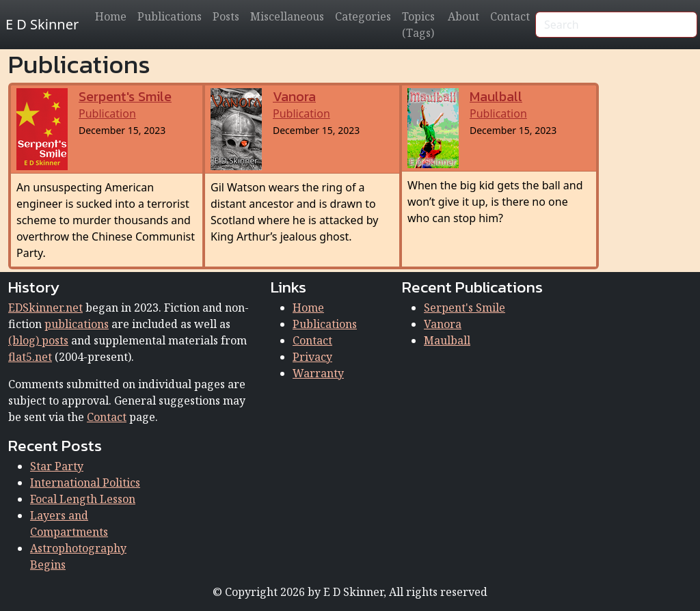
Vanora (443, 324)
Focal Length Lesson (83, 499)
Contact (510, 16)
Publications (170, 16)
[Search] (616, 25)
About (463, 16)
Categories (363, 16)
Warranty (318, 373)
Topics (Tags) (418, 25)
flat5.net (30, 357)
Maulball (447, 340)
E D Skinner (42, 24)
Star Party (57, 466)
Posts (226, 16)
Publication (125, 105)
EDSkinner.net (45, 308)
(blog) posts (38, 340)
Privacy (312, 357)
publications (77, 324)
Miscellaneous (287, 16)
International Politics (85, 483)
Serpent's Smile (465, 308)
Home (111, 16)
